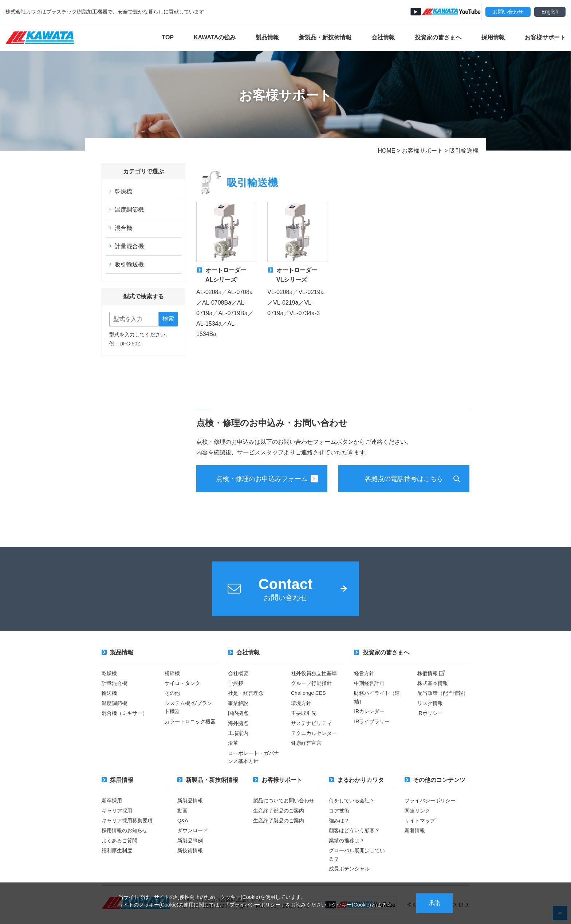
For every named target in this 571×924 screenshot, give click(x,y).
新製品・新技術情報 (325, 37)
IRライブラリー (372, 721)
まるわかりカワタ (356, 780)
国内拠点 (238, 713)
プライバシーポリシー (255, 905)
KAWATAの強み (215, 37)
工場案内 (238, 733)
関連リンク (417, 811)
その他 (172, 693)
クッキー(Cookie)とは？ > (361, 905)
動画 (182, 811)
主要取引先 (304, 713)
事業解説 (238, 703)
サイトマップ (420, 821)
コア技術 (339, 811)
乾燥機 (121, 191)
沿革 (233, 743)
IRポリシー (430, 713)
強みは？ (339, 821)
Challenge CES (308, 693)
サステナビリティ (311, 723)
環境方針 (301, 703)
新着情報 (415, 830)
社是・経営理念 (246, 693)
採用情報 (493, 37)
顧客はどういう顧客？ (354, 830)
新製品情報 (190, 800)
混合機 (121, 228)
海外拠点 (238, 723)
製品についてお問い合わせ (284, 800)
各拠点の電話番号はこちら (404, 479)
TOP (168, 37)
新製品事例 (190, 841)
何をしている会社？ (352, 800)
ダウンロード (193, 830)
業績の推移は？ (347, 841)
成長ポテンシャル (349, 869)
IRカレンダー (369, 711)
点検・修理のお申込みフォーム (267, 479)
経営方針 (364, 673)
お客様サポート (545, 37)
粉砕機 (172, 673)
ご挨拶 (236, 683)
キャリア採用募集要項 (127, 821)
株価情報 (431, 673)
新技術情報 (190, 850)
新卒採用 (112, 800)
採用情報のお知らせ (125, 830)
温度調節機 (127, 210)
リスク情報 (430, 703)
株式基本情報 (433, 683)
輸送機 (109, 693)
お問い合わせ (508, 12)
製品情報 (267, 37)
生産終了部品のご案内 (279, 811)
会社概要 (238, 673)
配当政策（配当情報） (443, 693)
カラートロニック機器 (190, 721)
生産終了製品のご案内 (279, 821)
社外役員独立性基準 (314, 673)
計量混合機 (127, 246)
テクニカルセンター (314, 733)
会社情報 (383, 37)
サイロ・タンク (182, 683)
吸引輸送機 (127, 264)
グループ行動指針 (311, 683)
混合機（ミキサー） (125, 713)
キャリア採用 (117, 811)
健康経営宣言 (306, 743)
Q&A (183, 821)
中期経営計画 (369, 683)
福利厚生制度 (117, 850)
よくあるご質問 (119, 841)
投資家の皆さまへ (438, 37)
